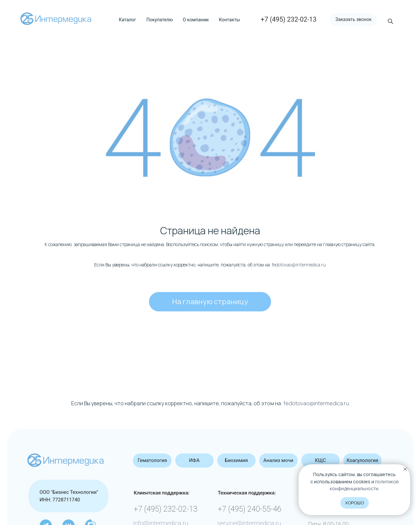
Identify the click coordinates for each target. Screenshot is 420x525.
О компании (196, 20)
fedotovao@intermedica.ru (299, 265)
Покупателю (160, 20)
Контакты (229, 20)
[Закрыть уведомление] (405, 469)
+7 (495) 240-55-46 (250, 509)
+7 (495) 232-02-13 (166, 509)
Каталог (127, 20)
